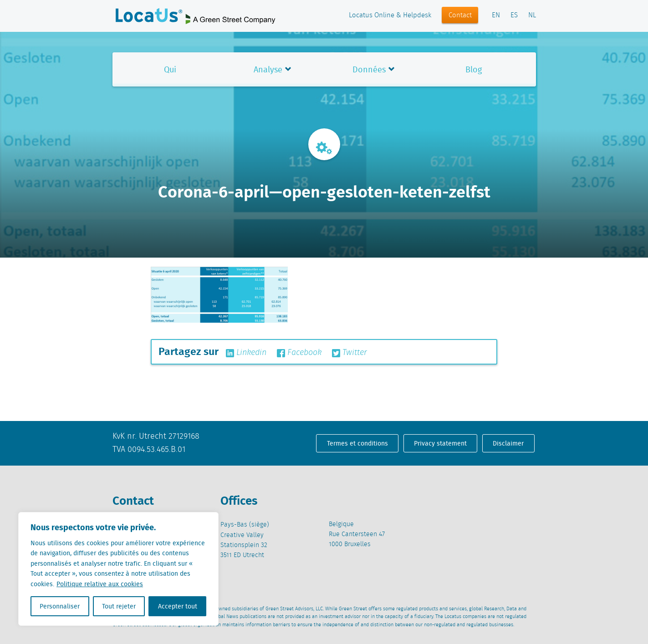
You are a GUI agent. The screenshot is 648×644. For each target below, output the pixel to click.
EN (496, 15)
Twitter (350, 353)
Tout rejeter (119, 606)
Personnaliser (60, 606)
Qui (170, 69)
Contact (460, 15)
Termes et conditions (357, 443)
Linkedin (246, 353)
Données (369, 69)
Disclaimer (508, 443)
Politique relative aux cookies (100, 584)
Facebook (299, 353)
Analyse (268, 69)
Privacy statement (440, 443)
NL (532, 15)
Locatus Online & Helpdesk (390, 15)
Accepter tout (178, 606)
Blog (474, 69)
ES (514, 15)
